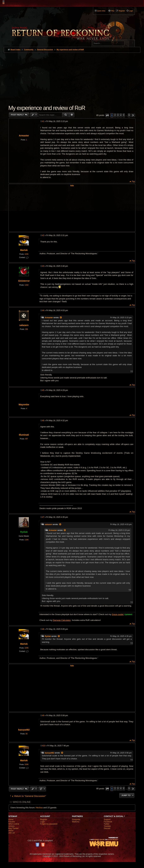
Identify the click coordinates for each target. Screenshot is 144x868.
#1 (43, 121)
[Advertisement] (72, 77)
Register (44, 820)
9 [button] (129, 115)
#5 (43, 390)
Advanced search (103, 38)
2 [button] (115, 115)
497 (26, 439)
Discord (107, 828)
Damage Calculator (62, 620)
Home (11, 820)
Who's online (14, 824)
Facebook (108, 822)
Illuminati (24, 435)
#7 (43, 517)
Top (133, 182)
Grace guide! (118, 614)
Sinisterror (24, 281)
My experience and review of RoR (70, 50)
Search (131, 44)
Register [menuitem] (122, 11)
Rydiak (24, 532)
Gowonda (76, 820)
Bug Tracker (14, 828)
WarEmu (76, 822)
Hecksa (39, 808)
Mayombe (24, 405)
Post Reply (18, 115)
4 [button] (121, 115)
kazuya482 (24, 730)
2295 (26, 254)
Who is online (22, 802)
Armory (11, 826)
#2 (43, 235)
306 (26, 329)
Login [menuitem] (131, 11)
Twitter (107, 824)
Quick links (101, 11)
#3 (43, 266)
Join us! (12, 833)
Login (43, 822)
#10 (44, 746)
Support (107, 820)
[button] (107, 115)
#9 (43, 715)
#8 (43, 629)
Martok (24, 250)
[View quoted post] (61, 318)
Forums (12, 822)
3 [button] (118, 115)
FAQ (113, 11)
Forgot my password (49, 824)
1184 (26, 540)
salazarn (24, 325)
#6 (43, 421)
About (11, 831)
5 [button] (124, 115)
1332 (26, 285)
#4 (43, 310)
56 (26, 734)
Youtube (107, 826)
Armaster (24, 136)
